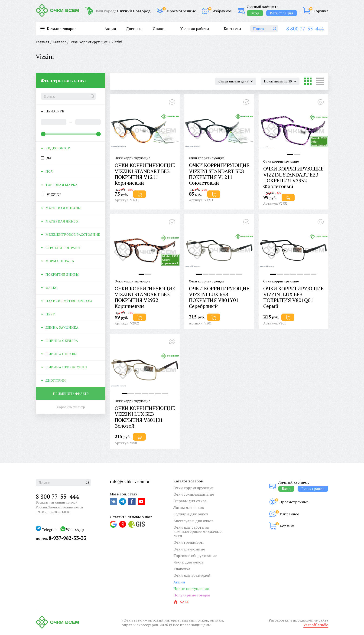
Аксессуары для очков (193, 521)
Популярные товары (192, 595)
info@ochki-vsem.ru (130, 481)
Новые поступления (191, 589)
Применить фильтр (71, 394)
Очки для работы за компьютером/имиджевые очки (197, 532)
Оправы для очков (190, 501)
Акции (110, 29)
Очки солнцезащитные (194, 494)
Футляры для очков (191, 514)
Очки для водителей (192, 575)
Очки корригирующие (193, 488)
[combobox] (236, 81)
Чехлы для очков (188, 562)
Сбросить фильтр (71, 407)
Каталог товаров (188, 481)
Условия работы (195, 29)
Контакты (232, 29)
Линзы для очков (189, 507)
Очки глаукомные (189, 549)
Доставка (134, 29)
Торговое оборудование (195, 556)
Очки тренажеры (188, 542)
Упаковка (182, 569)
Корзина (321, 11)
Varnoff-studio (316, 625)
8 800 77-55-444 (305, 28)
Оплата (159, 29)
